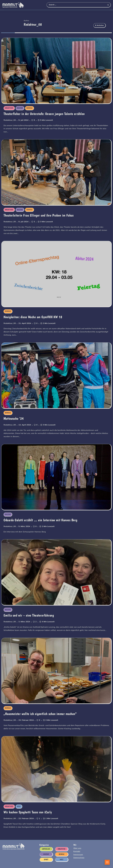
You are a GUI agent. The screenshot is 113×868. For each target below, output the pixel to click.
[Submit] (109, 5)
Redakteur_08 (9, 120)
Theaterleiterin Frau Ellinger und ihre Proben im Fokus (38, 215)
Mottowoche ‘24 (13, 418)
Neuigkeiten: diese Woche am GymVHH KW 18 (33, 317)
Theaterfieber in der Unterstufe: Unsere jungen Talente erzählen (44, 114)
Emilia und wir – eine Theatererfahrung (28, 614)
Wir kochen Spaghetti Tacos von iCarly (27, 811)
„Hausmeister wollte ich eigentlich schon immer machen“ (40, 713)
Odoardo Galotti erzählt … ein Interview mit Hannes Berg (40, 519)
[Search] (79, 5)
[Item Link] (56, 71)
